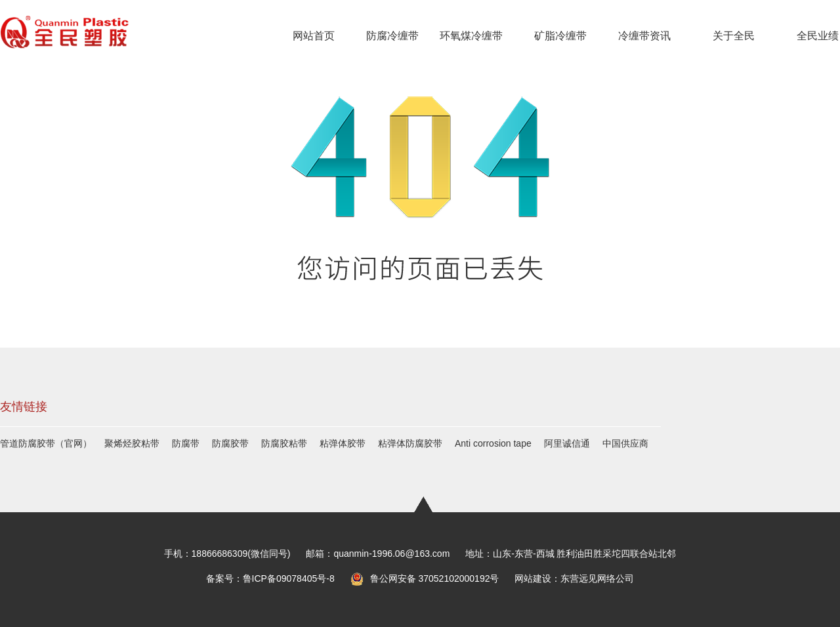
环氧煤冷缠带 (471, 36)
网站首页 (314, 36)
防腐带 (186, 443)
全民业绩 (818, 36)
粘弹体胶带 (343, 443)
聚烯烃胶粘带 (132, 443)
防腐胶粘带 (284, 443)
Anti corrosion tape (493, 443)
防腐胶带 (230, 443)
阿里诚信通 (567, 443)
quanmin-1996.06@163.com (391, 554)
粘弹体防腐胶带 (410, 443)
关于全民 (734, 36)
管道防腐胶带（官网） (46, 443)
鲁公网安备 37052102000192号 (425, 579)
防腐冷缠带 (392, 36)
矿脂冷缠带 (560, 36)
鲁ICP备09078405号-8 (289, 578)
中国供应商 (625, 443)
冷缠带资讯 (644, 36)
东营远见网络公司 (597, 578)
